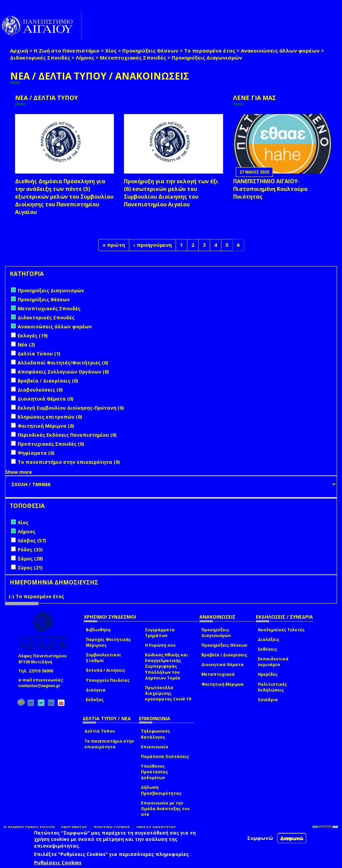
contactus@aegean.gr (41, 686)
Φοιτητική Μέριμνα (223, 684)
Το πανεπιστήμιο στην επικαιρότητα (109, 744)
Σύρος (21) (30, 568)
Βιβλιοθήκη (98, 630)
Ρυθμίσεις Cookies (58, 862)
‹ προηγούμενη (152, 245)
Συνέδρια (268, 700)
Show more (19, 472)
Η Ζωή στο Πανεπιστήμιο (67, 50)
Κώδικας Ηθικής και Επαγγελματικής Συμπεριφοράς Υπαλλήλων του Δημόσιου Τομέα (166, 666)
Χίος (111, 50)
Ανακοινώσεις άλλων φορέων (280, 50)
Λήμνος (85, 58)
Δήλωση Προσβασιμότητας (161, 790)
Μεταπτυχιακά (218, 674)
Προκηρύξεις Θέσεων (150, 50)
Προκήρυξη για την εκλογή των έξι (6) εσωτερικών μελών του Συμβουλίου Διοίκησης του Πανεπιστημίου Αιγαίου (171, 193)
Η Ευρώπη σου (160, 645)
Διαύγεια (96, 690)
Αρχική (19, 50)
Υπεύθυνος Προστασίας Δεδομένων (154, 772)
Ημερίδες (268, 674)
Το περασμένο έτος (210, 50)
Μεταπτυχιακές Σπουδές (133, 58)
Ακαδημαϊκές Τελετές (281, 630)
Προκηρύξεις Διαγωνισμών (216, 633)
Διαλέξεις (269, 639)
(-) (12, 596)
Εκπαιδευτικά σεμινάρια (273, 662)
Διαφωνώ (292, 838)
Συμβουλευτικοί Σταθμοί (103, 658)
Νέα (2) (26, 345)
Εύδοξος (95, 700)
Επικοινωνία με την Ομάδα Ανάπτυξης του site (165, 809)
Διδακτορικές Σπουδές (40, 58)
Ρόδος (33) (30, 550)
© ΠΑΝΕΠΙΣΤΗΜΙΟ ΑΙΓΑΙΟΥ (29, 827)
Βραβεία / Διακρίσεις (224, 655)
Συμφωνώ (260, 838)
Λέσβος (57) (32, 540)
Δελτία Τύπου (100, 731)
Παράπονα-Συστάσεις (165, 756)
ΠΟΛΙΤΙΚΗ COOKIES (112, 827)
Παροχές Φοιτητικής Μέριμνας (108, 642)
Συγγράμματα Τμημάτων (160, 633)
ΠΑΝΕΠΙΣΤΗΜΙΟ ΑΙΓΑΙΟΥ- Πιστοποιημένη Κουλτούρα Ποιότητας (270, 189)
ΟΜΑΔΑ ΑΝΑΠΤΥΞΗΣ (156, 827)
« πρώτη (114, 245)
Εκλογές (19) (33, 336)
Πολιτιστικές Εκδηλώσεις (272, 687)
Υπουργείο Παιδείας (108, 680)
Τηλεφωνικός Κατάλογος (155, 734)
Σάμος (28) (30, 559)
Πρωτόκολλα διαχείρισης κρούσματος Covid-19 (168, 693)
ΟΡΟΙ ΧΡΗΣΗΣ (74, 827)
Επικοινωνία (155, 747)
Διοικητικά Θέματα (223, 665)
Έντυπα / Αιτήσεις (106, 670)
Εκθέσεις (268, 649)
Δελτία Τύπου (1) (39, 354)
